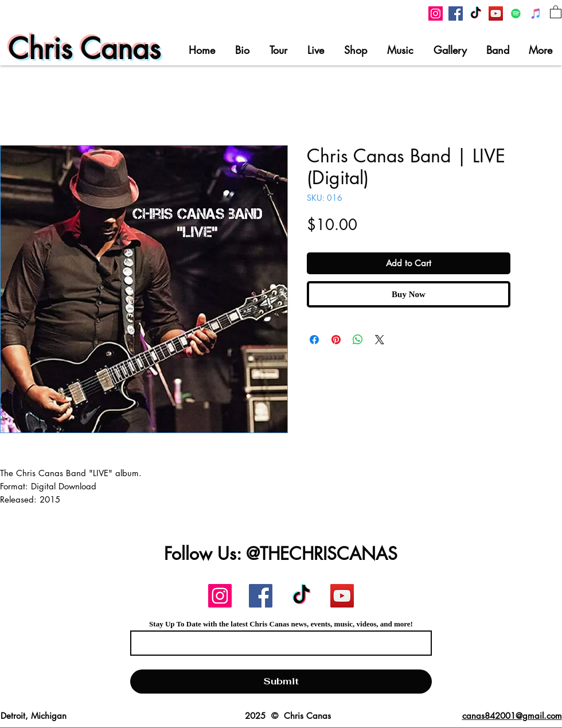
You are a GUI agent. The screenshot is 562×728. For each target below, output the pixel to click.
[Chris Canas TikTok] (476, 13)
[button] (556, 11)
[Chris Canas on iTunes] (536, 13)
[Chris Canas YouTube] (496, 13)
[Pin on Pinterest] (336, 340)
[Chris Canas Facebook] (456, 13)
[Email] (278, 643)
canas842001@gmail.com (512, 716)
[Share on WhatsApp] (358, 340)
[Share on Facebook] (314, 340)
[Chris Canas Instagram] (436, 13)
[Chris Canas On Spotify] (516, 13)
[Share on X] (380, 340)
